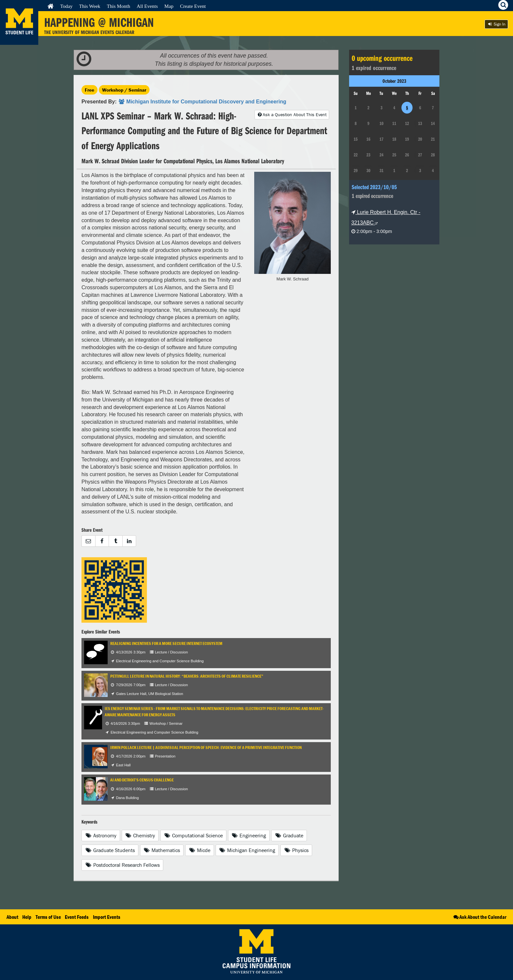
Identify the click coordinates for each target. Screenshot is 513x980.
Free (89, 90)
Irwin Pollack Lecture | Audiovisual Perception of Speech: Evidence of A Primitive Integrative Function (206, 748)
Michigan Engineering (247, 850)
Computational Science (193, 835)
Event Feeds (77, 917)
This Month (118, 6)
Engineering (249, 835)
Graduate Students (110, 850)
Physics (296, 850)
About (12, 917)
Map (169, 6)
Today (66, 6)
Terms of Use (48, 917)
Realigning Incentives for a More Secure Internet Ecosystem (166, 643)
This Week (90, 6)
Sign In (496, 24)
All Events (147, 6)
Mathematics (162, 850)
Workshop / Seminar (124, 90)
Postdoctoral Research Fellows (122, 865)
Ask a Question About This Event (292, 115)
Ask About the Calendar (479, 917)
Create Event (193, 6)
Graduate (289, 835)
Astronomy (101, 835)
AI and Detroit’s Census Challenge (142, 780)
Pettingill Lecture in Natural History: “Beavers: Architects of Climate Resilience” (187, 676)
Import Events (107, 917)
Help (27, 917)
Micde (200, 850)
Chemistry (140, 835)
